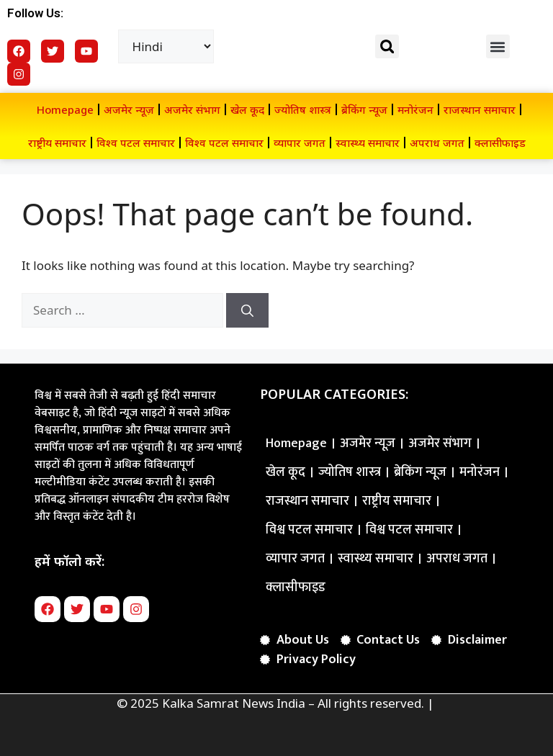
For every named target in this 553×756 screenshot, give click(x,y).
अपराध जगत (437, 143)
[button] (387, 46)
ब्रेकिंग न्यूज (364, 109)
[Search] (247, 310)
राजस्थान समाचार (480, 109)
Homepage (65, 109)
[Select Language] (166, 46)
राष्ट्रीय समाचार (57, 143)
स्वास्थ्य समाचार (368, 143)
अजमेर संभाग (192, 109)
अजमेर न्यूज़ (129, 109)
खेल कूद (247, 109)
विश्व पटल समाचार (136, 143)
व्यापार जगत (300, 143)
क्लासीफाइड (500, 143)
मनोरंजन (415, 109)
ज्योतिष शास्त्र (303, 109)
